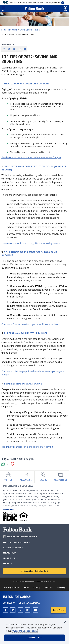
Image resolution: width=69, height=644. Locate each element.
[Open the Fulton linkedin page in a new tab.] (13, 610)
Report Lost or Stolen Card (34, 571)
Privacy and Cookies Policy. (24, 631)
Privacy (37, 587)
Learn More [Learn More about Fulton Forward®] (58, 610)
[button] (4, 9)
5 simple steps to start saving (23, 384)
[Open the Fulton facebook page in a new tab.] (5, 610)
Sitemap (61, 587)
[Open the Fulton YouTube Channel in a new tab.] (35, 610)
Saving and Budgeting (29, 30)
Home (4, 30)
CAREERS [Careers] (8, 563)
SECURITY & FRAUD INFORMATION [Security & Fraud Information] (23, 537)
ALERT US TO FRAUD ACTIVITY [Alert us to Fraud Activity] (17, 543)
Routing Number (12, 587)
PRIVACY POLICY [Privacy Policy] (11, 553)
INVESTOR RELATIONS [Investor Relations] (13, 548)
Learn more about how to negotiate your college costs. (31, 243)
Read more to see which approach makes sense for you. (31, 157)
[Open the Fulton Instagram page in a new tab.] (28, 610)
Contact (49, 587)
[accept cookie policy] (34, 638)
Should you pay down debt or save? (27, 84)
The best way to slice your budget (26, 333)
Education (13, 30)
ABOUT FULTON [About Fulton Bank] (11, 558)
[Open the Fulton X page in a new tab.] (20, 610)
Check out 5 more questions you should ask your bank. (31, 324)
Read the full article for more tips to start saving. (28, 447)
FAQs (27, 587)
